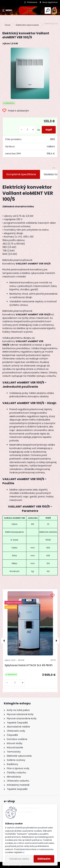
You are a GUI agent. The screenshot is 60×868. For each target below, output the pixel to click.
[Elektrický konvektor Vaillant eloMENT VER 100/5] (30, 73)
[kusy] (27, 130)
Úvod (8, 25)
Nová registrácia (50, 2)
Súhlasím (44, 859)
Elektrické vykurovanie (27, 25)
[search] (48, 11)
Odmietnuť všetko (19, 859)
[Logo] (30, 11)
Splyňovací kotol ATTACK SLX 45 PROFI (29, 665)
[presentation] (4, 641)
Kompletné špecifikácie (21, 174)
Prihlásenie (32, 2)
